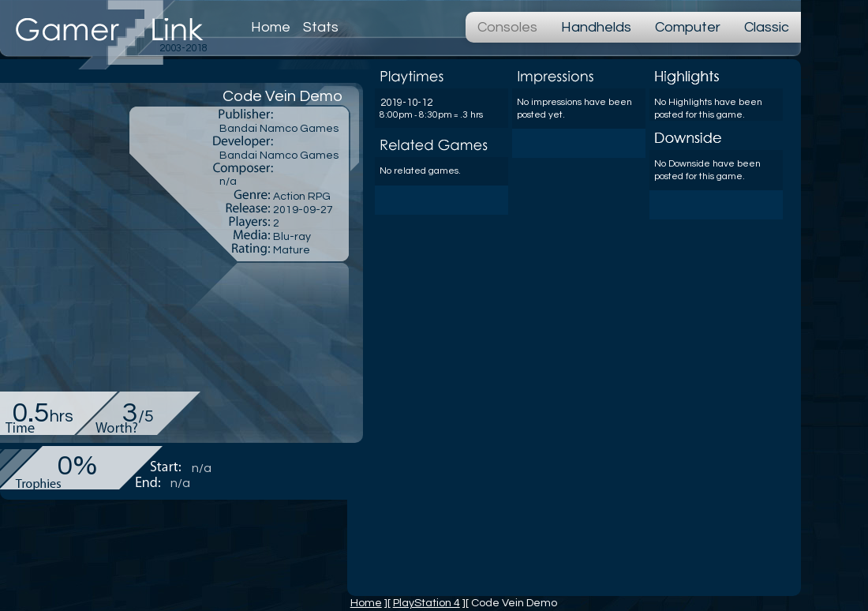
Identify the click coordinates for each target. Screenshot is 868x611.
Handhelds (596, 27)
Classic (767, 27)
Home (271, 28)
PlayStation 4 (427, 603)
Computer (688, 27)
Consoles (507, 27)
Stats (321, 28)
